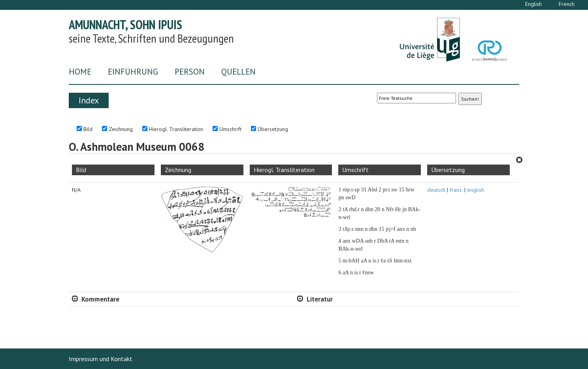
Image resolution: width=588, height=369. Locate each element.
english (476, 190)
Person (190, 72)
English (533, 4)
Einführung (133, 72)
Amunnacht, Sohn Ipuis (125, 24)
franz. (456, 190)
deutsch (436, 190)
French (567, 4)
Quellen (238, 72)
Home (80, 72)
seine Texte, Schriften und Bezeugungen (151, 38)
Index (89, 100)
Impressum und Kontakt (101, 359)
